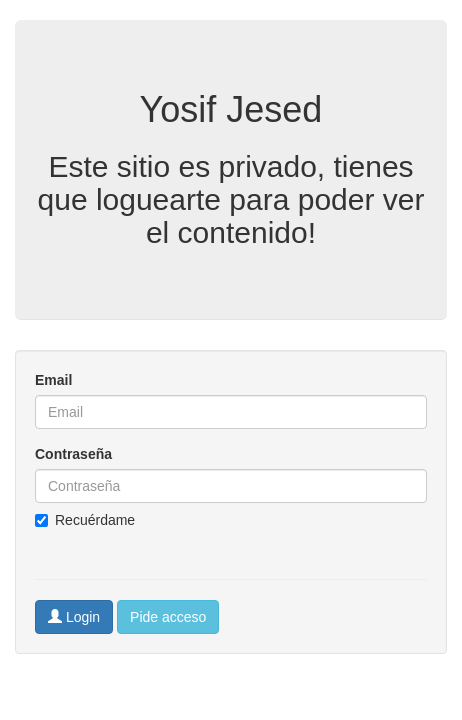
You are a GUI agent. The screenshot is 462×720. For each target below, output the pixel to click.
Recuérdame (85, 520)
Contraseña (73, 454)
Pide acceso (168, 617)
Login (74, 617)
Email (53, 380)
